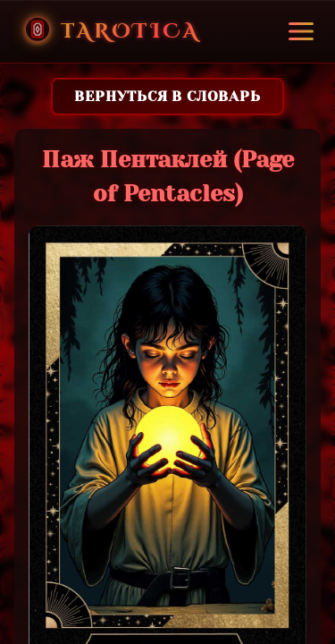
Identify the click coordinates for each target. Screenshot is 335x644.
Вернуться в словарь (167, 96)
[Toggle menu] (301, 31)
